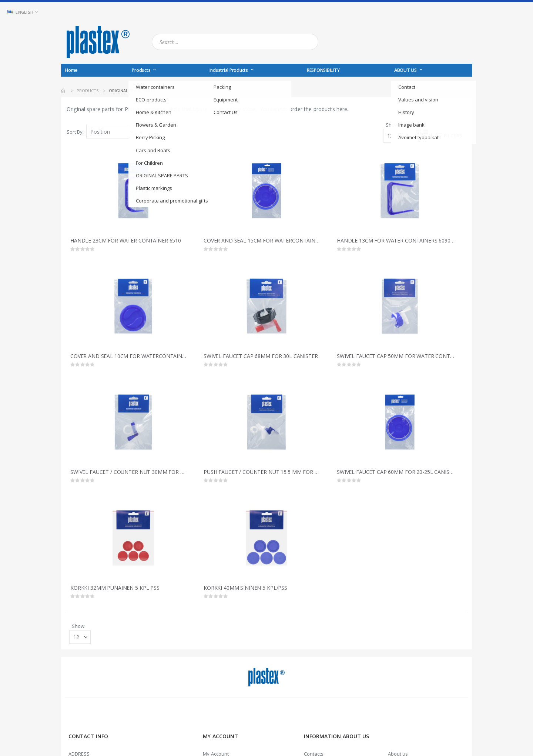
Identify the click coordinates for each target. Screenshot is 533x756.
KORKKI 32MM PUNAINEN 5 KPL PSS (115, 591)
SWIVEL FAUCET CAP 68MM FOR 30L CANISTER (261, 358)
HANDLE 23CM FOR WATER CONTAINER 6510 (126, 242)
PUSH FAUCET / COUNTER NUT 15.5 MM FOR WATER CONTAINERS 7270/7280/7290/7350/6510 (263, 474)
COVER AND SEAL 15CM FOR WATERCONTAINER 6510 (263, 242)
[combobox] (235, 42)
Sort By (75, 132)
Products (88, 91)
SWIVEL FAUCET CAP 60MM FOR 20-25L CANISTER (396, 474)
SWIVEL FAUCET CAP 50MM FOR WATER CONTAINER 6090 (396, 358)
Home (64, 91)
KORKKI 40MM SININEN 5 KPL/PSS (245, 591)
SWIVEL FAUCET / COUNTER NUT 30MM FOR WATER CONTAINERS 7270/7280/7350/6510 (130, 474)
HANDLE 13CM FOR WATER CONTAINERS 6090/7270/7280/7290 (396, 242)
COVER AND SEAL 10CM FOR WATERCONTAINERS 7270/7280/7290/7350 (130, 358)
